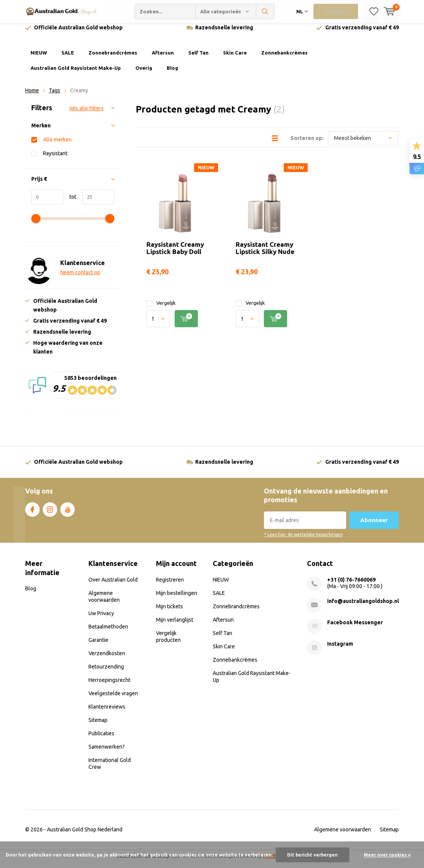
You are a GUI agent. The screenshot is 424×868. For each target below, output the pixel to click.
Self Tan (198, 58)
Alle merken (57, 145)
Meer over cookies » (387, 855)
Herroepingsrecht (109, 685)
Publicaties (101, 739)
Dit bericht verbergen (312, 855)
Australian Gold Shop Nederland (85, 835)
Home (32, 96)
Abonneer (374, 526)
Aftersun (163, 58)
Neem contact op (80, 278)
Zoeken (265, 11)
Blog (172, 74)
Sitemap (98, 725)
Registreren (170, 585)
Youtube (67, 514)
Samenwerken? (107, 752)
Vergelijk (161, 309)
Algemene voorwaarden (343, 835)
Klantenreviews (107, 712)
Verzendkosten (107, 659)
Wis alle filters (87, 114)
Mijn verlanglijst (175, 625)
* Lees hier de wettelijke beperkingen (303, 540)
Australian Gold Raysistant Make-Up (76, 74)
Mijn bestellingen (177, 598)
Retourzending (106, 672)
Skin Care (235, 58)
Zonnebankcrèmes (284, 58)
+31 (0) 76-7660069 (351, 585)
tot (70, 203)
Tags (55, 96)
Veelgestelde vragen (113, 699)
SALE (68, 58)
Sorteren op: (307, 143)
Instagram (50, 514)
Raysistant (55, 159)
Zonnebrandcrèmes (113, 58)
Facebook (32, 514)
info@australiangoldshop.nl (363, 606)
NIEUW (39, 58)
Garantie (98, 645)
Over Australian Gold (113, 585)
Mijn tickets (169, 612)
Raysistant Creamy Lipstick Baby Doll (175, 253)
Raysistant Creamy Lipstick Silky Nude (265, 253)
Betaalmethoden (108, 632)
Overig (144, 74)
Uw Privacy (101, 619)
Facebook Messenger (355, 628)
